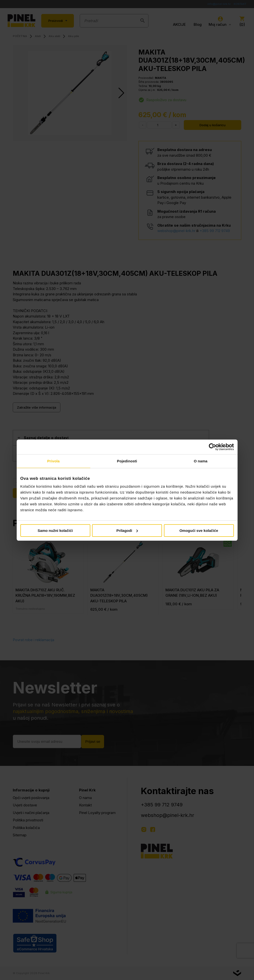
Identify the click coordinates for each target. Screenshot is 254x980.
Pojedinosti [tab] (127, 461)
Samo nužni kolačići (55, 531)
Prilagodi (127, 531)
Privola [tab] (53, 461)
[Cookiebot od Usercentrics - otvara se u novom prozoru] (212, 447)
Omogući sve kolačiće (199, 531)
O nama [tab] (201, 461)
